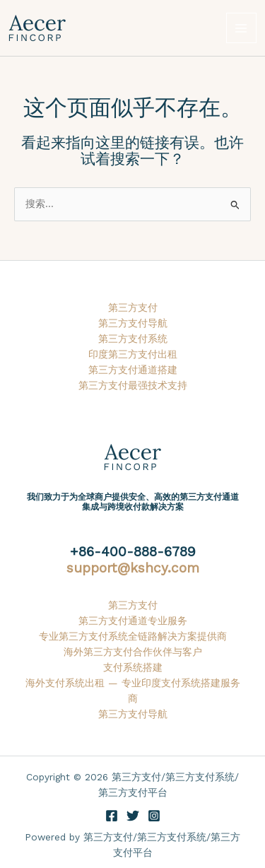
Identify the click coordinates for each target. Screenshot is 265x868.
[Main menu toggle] (241, 28)
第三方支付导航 (133, 323)
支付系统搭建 (133, 667)
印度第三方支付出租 (133, 354)
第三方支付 (133, 307)
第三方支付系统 (133, 339)
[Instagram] (154, 816)
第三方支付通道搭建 (133, 370)
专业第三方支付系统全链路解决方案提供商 (133, 636)
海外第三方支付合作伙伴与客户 (133, 652)
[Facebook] (112, 816)
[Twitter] (133, 816)
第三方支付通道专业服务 (133, 621)
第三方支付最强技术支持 (133, 385)
